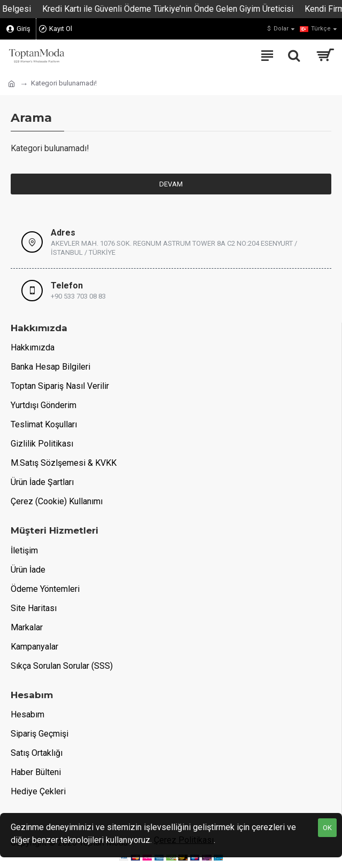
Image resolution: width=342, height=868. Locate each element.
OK (327, 828)
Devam (171, 184)
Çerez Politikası (184, 840)
